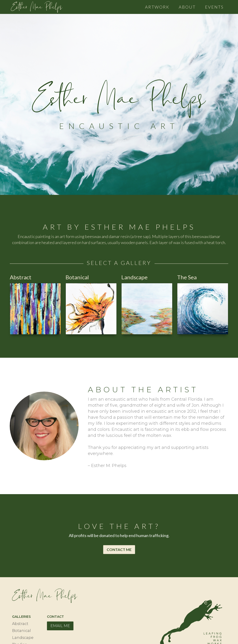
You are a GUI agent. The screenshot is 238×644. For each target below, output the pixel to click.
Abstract (20, 624)
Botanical (21, 631)
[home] (37, 6)
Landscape (23, 638)
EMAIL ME (60, 626)
